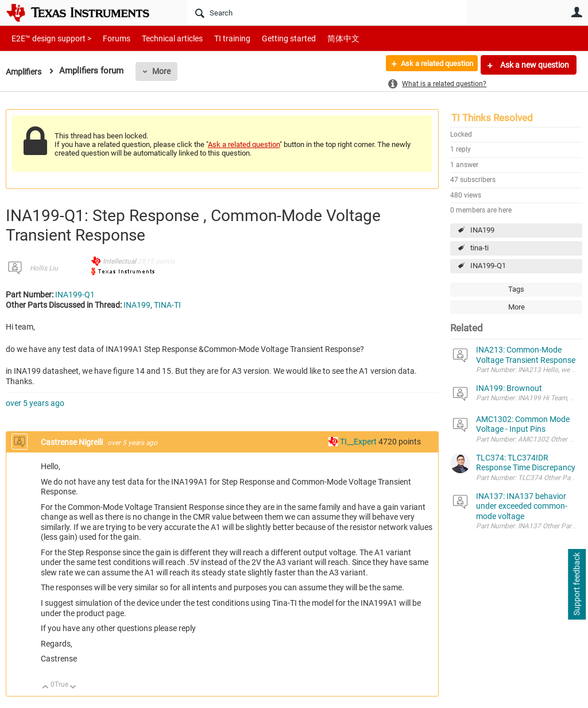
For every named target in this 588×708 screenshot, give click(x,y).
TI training (217, 38)
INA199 (482, 230)
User (577, 12)
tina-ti (479, 248)
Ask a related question (431, 65)
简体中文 (319, 38)
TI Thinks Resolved (492, 118)
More (165, 71)
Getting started (269, 38)
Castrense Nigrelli (73, 442)
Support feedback (577, 585)
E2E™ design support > (48, 38)
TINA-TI (167, 305)
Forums (108, 38)
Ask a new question (534, 65)
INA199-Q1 (488, 266)
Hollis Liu (44, 268)
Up (46, 688)
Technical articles (160, 38)
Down (73, 688)
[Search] (327, 13)
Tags (516, 289)
